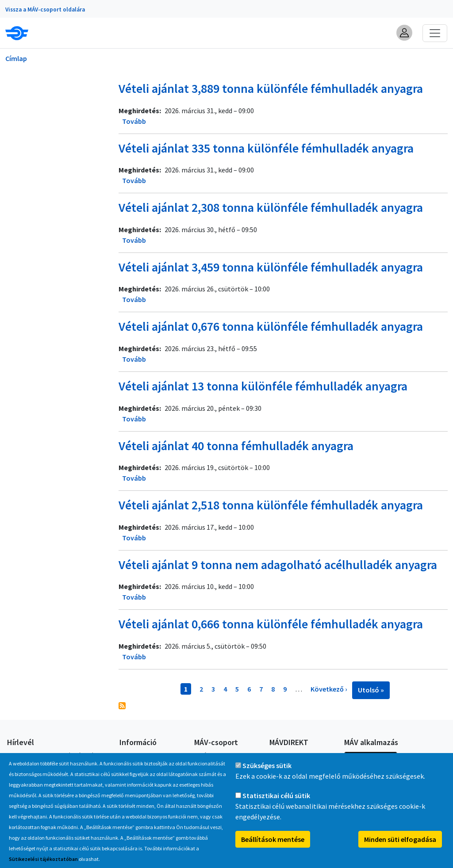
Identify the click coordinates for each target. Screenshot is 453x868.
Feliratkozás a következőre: (122, 706)
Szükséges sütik (267, 775)
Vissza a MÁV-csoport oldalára (45, 10)
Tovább (134, 121)
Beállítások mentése (273, 849)
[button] (404, 33)
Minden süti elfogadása (400, 849)
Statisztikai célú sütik (276, 805)
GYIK (125, 755)
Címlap (16, 58)
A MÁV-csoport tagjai (222, 755)
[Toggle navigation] (435, 33)
